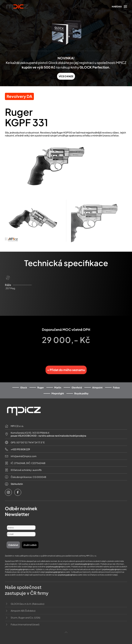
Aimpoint (97, 384)
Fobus (116, 384)
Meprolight (58, 391)
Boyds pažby (81, 391)
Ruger (41, 384)
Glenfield (77, 384)
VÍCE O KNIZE (66, 76)
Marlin (58, 384)
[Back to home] (17, 7)
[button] (119, 7)
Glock (24, 384)
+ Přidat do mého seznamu (66, 367)
